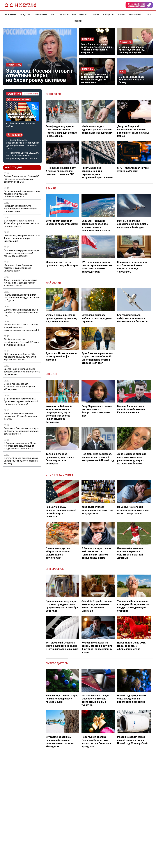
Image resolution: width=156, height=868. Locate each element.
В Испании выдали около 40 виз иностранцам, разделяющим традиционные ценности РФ (20, 446)
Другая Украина (19, 99)
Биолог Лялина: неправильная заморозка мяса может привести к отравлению (22, 372)
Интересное (55, 569)
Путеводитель (57, 663)
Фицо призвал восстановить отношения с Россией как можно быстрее (21, 416)
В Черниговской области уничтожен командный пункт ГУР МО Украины (21, 387)
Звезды (51, 374)
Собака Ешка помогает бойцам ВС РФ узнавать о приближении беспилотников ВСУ (21, 179)
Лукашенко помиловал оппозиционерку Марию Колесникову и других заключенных (94, 78)
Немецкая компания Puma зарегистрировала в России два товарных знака (20, 209)
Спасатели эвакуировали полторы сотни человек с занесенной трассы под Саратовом (22, 253)
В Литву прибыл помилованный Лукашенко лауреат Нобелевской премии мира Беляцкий (21, 401)
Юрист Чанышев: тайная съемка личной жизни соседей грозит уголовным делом (20, 283)
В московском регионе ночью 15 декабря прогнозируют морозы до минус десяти (21, 223)
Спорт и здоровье (59, 475)
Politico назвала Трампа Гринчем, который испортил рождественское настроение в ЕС (21, 327)
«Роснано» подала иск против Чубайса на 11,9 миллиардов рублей (132, 50)
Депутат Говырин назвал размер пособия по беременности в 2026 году (21, 313)
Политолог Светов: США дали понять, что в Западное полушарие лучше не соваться (23, 156)
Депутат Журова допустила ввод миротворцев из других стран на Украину (21, 461)
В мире (51, 188)
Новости (14, 135)
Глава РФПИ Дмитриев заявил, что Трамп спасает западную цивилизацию (22, 238)
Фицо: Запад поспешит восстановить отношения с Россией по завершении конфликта (96, 48)
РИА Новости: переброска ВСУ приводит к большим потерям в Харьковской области (20, 357)
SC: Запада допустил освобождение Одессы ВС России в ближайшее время (21, 342)
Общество (53, 94)
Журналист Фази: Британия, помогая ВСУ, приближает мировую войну (18, 268)
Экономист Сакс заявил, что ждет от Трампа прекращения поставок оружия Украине (21, 431)
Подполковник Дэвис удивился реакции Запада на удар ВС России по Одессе (22, 298)
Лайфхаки (53, 283)
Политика (14, 65)
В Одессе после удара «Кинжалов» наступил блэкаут (132, 80)
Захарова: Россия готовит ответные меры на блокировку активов (39, 75)
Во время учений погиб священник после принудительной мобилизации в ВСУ (22, 194)
